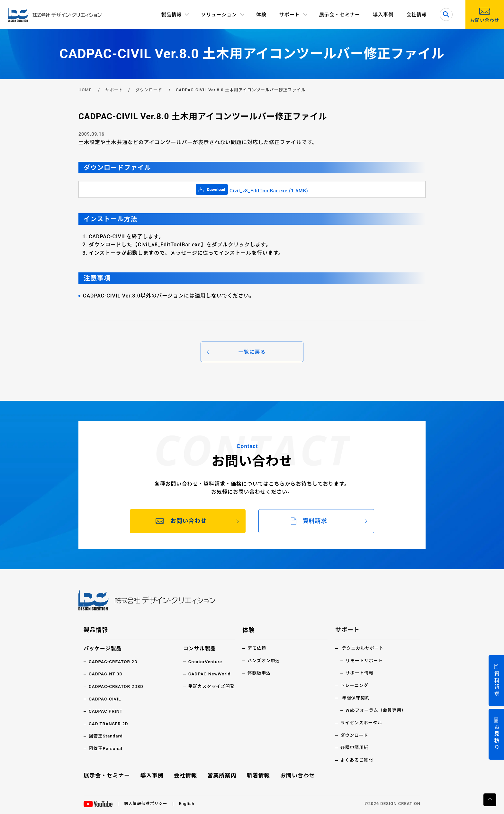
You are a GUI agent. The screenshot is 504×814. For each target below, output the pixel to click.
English (189, 803)
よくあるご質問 (357, 759)
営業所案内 (222, 775)
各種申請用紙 (355, 747)
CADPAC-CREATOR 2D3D (117, 686)
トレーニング (355, 685)
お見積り (496, 738)
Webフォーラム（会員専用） (377, 710)
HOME (85, 90)
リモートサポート (365, 660)
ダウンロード (149, 90)
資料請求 (496, 684)
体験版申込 (260, 673)
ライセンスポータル (362, 722)
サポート (114, 90)
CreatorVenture (204, 662)
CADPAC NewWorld (209, 674)
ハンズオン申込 (264, 660)
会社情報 (417, 15)
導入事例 (383, 15)
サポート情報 (360, 673)
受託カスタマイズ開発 (211, 686)
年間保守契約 (356, 698)
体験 (261, 15)
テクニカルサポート (363, 648)
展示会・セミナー (340, 15)
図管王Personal (106, 748)
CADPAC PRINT (106, 711)
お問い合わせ (297, 775)
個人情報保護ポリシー (147, 803)
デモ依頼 (257, 648)
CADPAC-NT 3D (106, 674)
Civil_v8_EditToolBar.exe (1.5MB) (252, 191)
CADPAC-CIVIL (105, 699)
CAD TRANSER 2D (109, 723)
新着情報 (258, 775)
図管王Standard (106, 736)
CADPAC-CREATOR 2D (114, 662)
